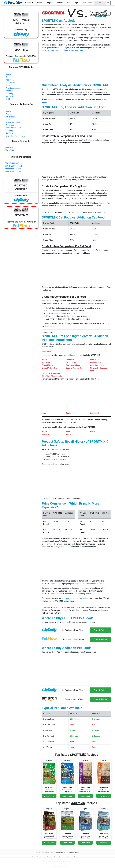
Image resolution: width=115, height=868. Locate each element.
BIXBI (8, 99)
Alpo (8, 85)
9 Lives (9, 74)
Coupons (50, 3)
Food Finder (87, 3)
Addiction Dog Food (13, 169)
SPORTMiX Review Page (52, 50)
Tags (76, 3)
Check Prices (101, 630)
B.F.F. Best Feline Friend (15, 136)
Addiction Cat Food (13, 171)
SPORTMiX (9, 150)
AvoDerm (10, 96)
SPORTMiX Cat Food (13, 166)
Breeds (40, 3)
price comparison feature (72, 598)
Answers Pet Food (13, 128)
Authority (10, 94)
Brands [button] (28, 3)
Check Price (49, 796)
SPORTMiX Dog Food (14, 163)
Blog (69, 3)
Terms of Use (40, 852)
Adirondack (10, 83)
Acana (8, 77)
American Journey (13, 88)
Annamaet (10, 91)
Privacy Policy (50, 852)
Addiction (10, 80)
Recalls (60, 3)
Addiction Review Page (73, 50)
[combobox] (100, 3)
